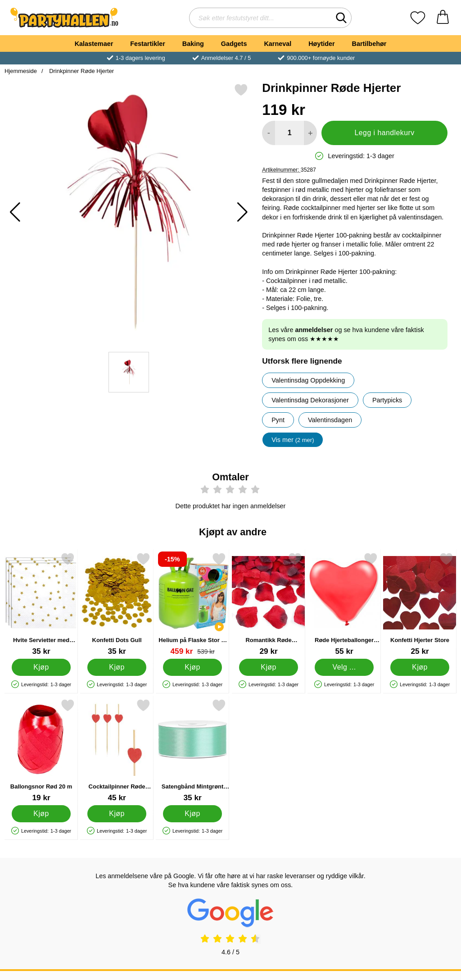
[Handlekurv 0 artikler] (443, 18)
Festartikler (148, 44)
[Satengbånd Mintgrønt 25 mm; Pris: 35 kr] (192, 750)
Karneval (278, 44)
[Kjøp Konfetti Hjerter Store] (420, 667)
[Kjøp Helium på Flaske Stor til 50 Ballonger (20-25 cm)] (193, 667)
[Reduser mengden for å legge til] (269, 133)
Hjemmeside (21, 71)
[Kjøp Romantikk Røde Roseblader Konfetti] (269, 667)
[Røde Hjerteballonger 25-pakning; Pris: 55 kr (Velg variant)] (344, 604)
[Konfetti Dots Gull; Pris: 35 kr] (117, 604)
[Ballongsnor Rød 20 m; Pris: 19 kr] (41, 750)
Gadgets (234, 44)
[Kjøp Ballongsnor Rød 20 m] (41, 814)
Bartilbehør (369, 44)
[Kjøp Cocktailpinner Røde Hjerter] (117, 814)
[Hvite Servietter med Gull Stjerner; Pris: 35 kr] (41, 604)
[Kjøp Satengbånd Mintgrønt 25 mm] (193, 814)
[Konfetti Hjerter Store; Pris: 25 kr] (420, 604)
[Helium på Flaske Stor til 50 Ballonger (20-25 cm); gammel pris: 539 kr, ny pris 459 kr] (192, 604)
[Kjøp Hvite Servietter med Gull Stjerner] (41, 667)
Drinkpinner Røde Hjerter (81, 71)
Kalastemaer (94, 44)
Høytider (321, 44)
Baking (193, 44)
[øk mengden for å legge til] (310, 133)
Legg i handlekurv (385, 133)
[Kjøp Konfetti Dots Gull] (117, 667)
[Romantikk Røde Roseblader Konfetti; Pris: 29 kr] (269, 604)
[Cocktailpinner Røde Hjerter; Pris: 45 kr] (117, 750)
